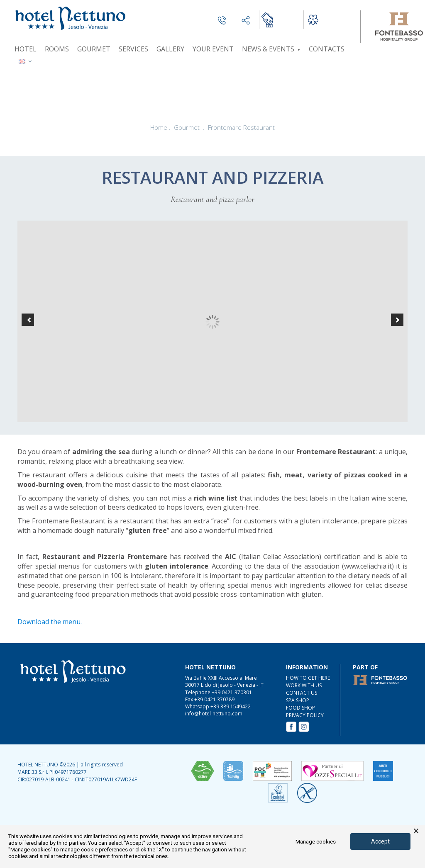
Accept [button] (380, 841)
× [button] (416, 831)
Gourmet (94, 49)
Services (133, 49)
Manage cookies (316, 842)
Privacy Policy (305, 715)
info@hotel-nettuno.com (214, 714)
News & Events (271, 49)
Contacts (327, 49)
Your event (213, 49)
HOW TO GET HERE (308, 678)
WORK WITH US (304, 685)
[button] (28, 320)
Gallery (170, 49)
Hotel (26, 49)
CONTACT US (302, 693)
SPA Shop (298, 700)
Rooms (57, 49)
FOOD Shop (300, 708)
